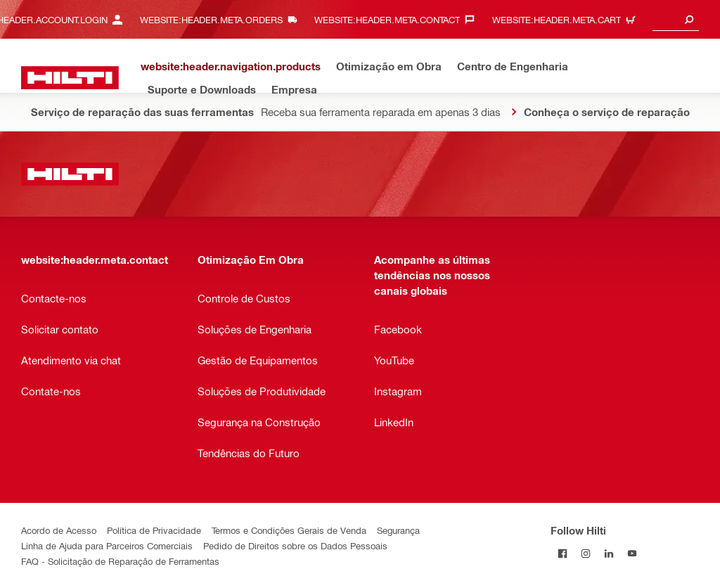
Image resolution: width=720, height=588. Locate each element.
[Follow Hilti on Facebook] (562, 553)
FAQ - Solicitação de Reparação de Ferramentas (120, 561)
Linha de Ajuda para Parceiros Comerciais (107, 545)
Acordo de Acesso (59, 530)
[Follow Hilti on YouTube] (632, 553)
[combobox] (676, 19)
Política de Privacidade (154, 530)
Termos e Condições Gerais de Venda (289, 530)
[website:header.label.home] (70, 78)
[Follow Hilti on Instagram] (585, 553)
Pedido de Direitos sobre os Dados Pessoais (295, 545)
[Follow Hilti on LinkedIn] (609, 553)
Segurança (398, 530)
